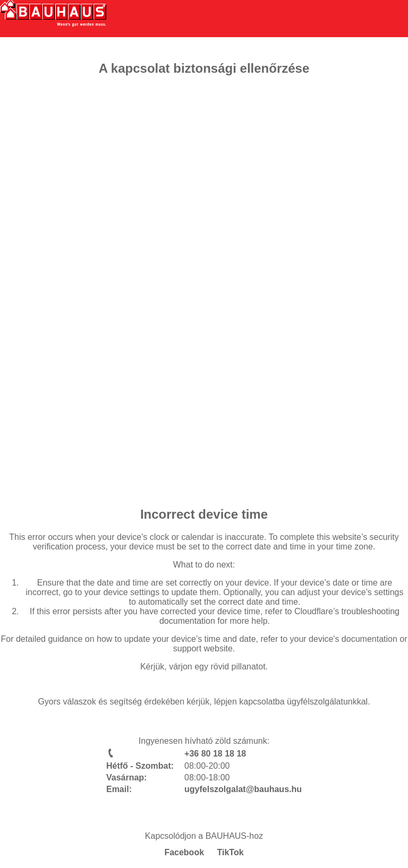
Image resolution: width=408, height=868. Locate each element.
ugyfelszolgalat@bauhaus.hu (243, 789)
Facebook (184, 852)
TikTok (231, 852)
